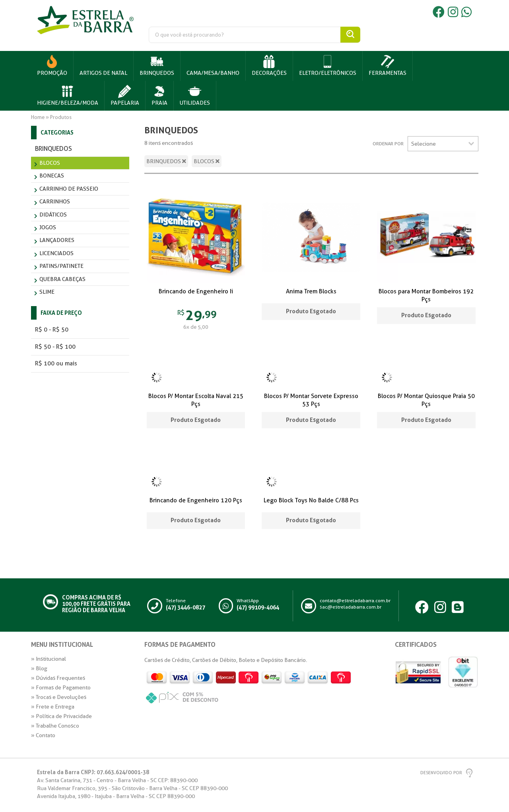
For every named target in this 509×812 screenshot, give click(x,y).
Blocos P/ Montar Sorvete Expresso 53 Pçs (311, 400)
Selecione (424, 144)
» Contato (43, 735)
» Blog (39, 668)
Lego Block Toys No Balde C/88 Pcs (311, 500)
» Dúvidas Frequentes (58, 678)
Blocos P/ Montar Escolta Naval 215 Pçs (196, 400)
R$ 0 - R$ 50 (52, 330)
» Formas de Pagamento (61, 687)
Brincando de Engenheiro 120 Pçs (196, 500)
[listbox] (443, 144)
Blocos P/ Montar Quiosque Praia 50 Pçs (426, 400)
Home (38, 117)
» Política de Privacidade (61, 716)
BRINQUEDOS (166, 161)
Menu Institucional (62, 645)
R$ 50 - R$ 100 (55, 347)
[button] (157, 66)
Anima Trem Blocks (311, 291)
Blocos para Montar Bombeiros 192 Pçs (426, 295)
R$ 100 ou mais (56, 363)
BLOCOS (207, 161)
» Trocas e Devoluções (59, 697)
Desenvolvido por (441, 773)
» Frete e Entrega (53, 707)
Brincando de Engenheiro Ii (196, 291)
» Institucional (49, 659)
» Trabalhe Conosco (55, 726)
